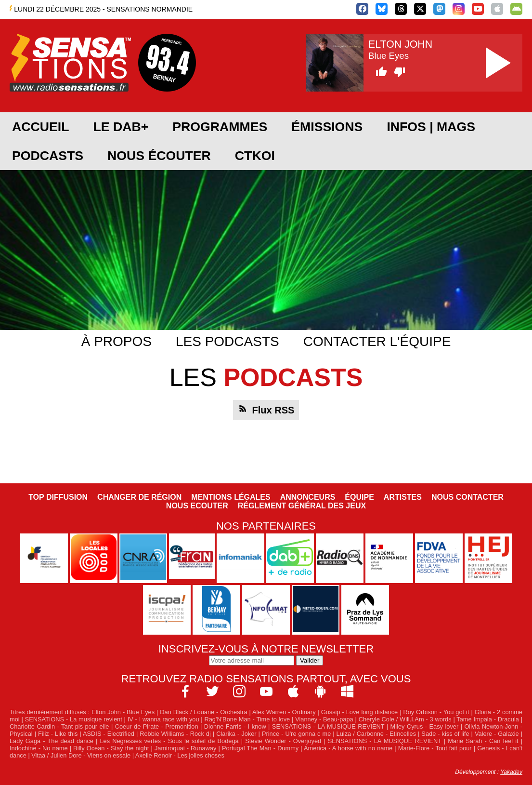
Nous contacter (467, 497)
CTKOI (255, 156)
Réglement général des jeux (302, 506)
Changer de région (139, 497)
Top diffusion (58, 497)
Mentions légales (231, 497)
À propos (117, 341)
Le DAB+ (121, 127)
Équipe (359, 497)
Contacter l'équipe (377, 341)
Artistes (403, 497)
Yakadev (511, 772)
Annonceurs (308, 497)
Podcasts (48, 156)
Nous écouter (159, 156)
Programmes (220, 127)
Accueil (40, 127)
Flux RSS (273, 410)
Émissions (327, 127)
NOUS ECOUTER (197, 506)
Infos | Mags (431, 127)
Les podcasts (227, 341)
